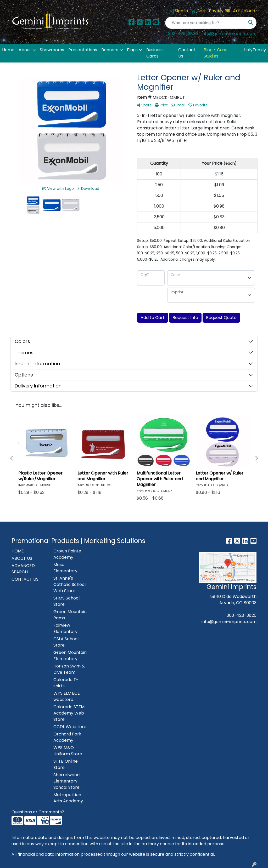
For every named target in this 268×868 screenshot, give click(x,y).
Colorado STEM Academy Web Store (69, 713)
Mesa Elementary (65, 568)
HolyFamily (255, 50)
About (25, 50)
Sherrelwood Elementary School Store (66, 781)
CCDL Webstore (70, 727)
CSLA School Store (66, 642)
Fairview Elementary (65, 628)
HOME (18, 551)
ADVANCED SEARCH (23, 569)
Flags (132, 50)
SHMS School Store (66, 601)
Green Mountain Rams (70, 615)
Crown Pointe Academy (67, 554)
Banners (110, 50)
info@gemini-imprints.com (229, 34)
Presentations (83, 50)
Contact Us (187, 53)
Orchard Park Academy (67, 737)
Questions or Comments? (38, 812)
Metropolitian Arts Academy (68, 798)
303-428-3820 (183, 34)
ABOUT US (22, 558)
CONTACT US (25, 579)
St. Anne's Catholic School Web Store (69, 584)
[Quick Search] (205, 23)
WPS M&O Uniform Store (68, 751)
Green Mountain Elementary (70, 656)
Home (8, 50)
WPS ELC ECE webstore (67, 696)
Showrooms (52, 50)
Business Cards (155, 53)
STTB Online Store (66, 764)
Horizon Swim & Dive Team (69, 669)
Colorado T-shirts (66, 683)
